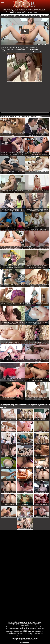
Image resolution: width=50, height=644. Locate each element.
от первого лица (36, 51)
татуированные (34, 49)
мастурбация (20, 49)
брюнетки (9, 49)
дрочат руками (21, 51)
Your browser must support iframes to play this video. (25, 32)
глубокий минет (7, 51)
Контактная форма (18, 638)
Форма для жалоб (32, 638)
